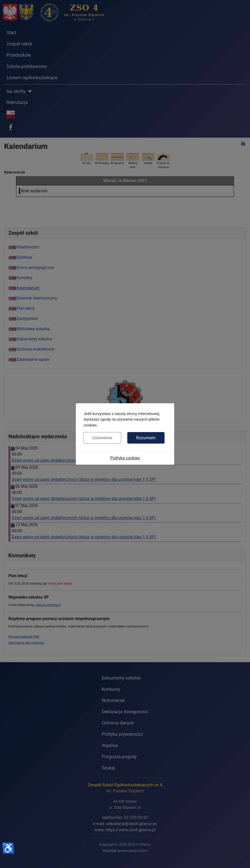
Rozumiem (146, 438)
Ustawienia (102, 438)
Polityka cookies (125, 458)
